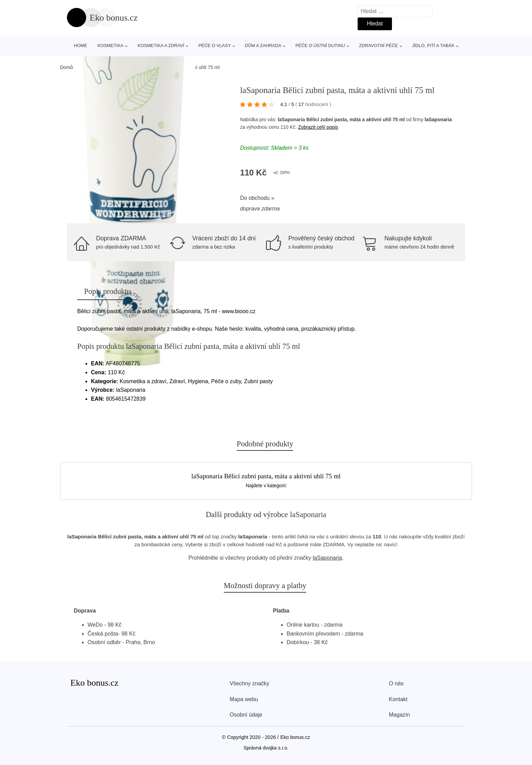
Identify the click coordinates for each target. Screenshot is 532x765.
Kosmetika (111, 45)
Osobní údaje (246, 715)
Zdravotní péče (378, 45)
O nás (396, 683)
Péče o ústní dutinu (320, 45)
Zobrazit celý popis (318, 127)
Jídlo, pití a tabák (433, 45)
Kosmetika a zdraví (161, 45)
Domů (66, 67)
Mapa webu (244, 699)
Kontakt (398, 699)
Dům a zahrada (263, 45)
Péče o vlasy (215, 45)
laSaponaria (438, 119)
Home (80, 45)
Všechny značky (250, 683)
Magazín (399, 715)
